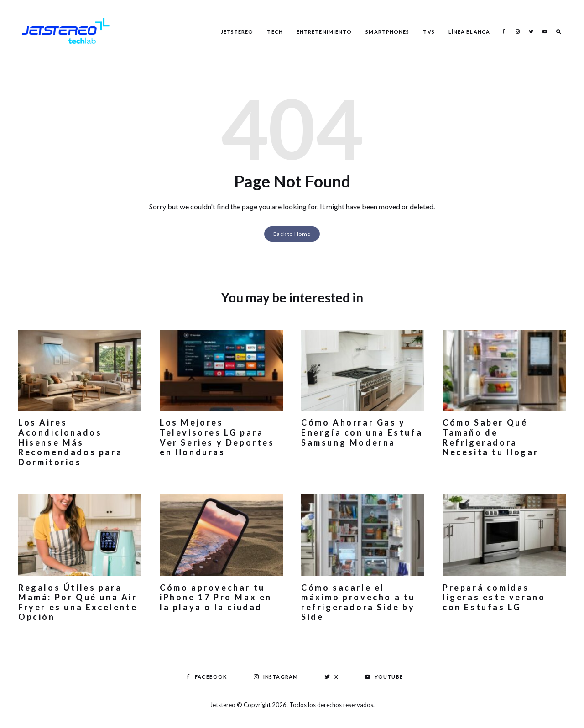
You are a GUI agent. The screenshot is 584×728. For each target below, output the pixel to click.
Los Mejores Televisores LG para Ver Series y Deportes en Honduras (217, 437)
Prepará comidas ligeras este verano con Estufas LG (494, 597)
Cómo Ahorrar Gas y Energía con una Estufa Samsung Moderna (362, 432)
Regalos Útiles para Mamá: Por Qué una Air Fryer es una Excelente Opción (78, 602)
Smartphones (387, 32)
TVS (429, 32)
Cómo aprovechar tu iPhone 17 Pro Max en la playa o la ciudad (216, 597)
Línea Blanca (469, 32)
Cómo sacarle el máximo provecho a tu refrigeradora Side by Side (358, 602)
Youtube (545, 31)
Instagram (517, 31)
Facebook (504, 31)
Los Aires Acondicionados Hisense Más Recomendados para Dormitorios (70, 442)
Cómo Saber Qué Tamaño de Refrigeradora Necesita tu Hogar (490, 437)
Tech (275, 32)
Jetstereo (237, 32)
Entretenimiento (324, 32)
